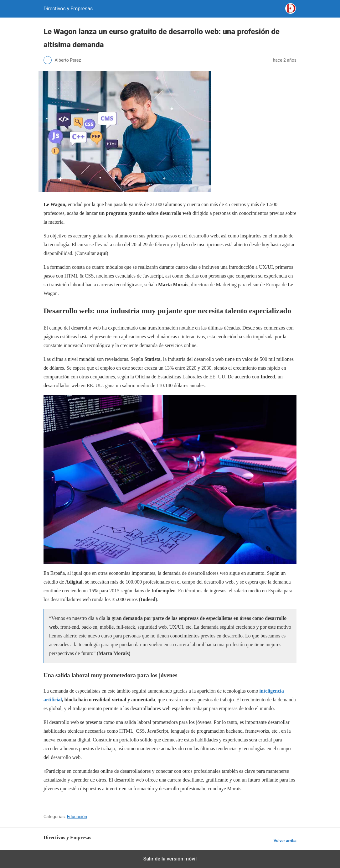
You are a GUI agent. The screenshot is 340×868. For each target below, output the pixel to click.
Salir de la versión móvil (170, 859)
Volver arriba (285, 841)
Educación (77, 817)
